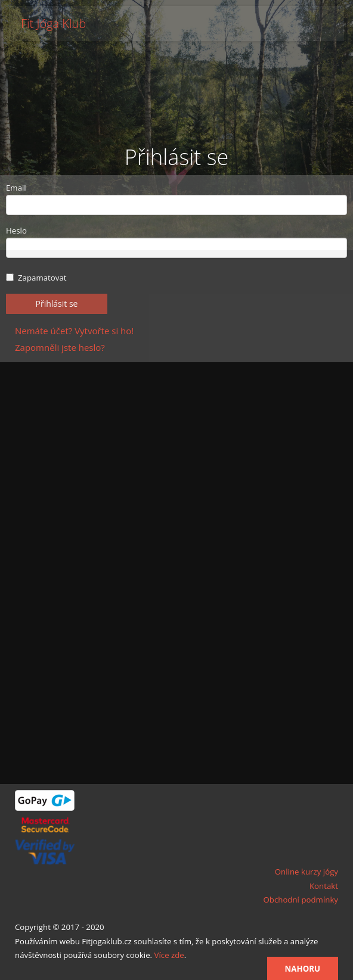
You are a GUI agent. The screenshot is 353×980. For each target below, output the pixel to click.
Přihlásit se (57, 304)
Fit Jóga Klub (53, 24)
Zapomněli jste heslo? (60, 347)
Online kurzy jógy (306, 872)
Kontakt (324, 886)
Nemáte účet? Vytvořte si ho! (74, 331)
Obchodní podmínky (301, 900)
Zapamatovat (36, 278)
